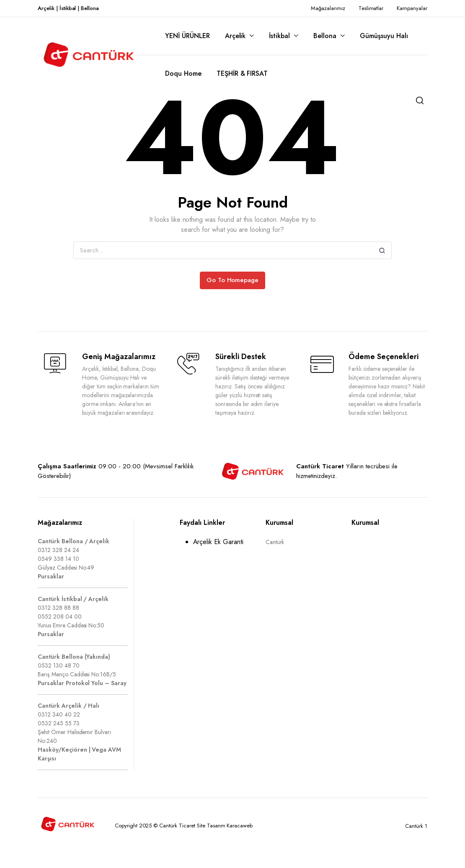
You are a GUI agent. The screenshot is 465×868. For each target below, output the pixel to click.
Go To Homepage (233, 280)
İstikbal (279, 36)
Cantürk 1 (416, 826)
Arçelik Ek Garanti (218, 542)
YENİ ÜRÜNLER (187, 36)
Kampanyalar (412, 8)
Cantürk (275, 542)
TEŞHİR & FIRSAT (242, 73)
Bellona (325, 36)
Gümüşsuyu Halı (384, 36)
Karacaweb (240, 826)
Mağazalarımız (328, 8)
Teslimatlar (371, 8)
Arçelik (235, 36)
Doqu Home (183, 73)
